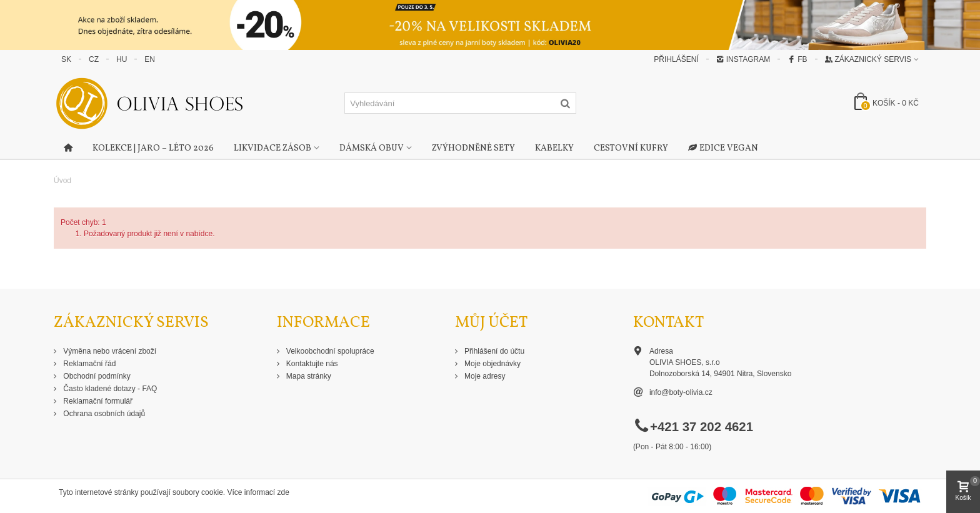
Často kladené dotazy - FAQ (109, 389)
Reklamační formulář (97, 401)
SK (66, 59)
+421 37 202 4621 (702, 427)
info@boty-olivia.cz (681, 392)
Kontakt (668, 323)
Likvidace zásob (272, 148)
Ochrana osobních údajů (103, 414)
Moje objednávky (492, 364)
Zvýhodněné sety (473, 148)
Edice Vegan (723, 149)
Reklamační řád (88, 364)
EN (150, 59)
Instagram (743, 59)
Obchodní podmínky (96, 376)
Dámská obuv (372, 148)
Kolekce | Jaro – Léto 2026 (153, 148)
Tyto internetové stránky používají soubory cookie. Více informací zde (174, 492)
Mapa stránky (308, 376)
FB (797, 59)
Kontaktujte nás (311, 364)
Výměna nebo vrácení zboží (109, 351)
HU (122, 59)
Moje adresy (484, 376)
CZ (94, 59)
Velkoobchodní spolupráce (329, 351)
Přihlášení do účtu (493, 351)
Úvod (62, 181)
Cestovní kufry (631, 148)
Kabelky (554, 148)
